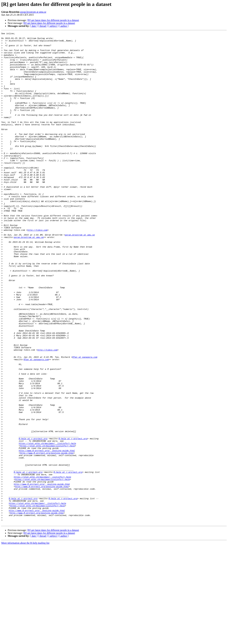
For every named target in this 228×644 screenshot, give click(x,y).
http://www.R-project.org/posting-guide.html (47, 537)
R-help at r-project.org (33, 520)
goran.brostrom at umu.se (33, 12)
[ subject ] (53, 26)
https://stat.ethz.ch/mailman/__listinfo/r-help (47, 526)
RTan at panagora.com (85, 422)
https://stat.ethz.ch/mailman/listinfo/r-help (47, 529)
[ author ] (64, 26)
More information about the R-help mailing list (25, 641)
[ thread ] (43, 26)
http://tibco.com (37, 270)
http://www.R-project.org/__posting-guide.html (47, 534)
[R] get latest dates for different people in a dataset (53, 20)
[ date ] (34, 26)
